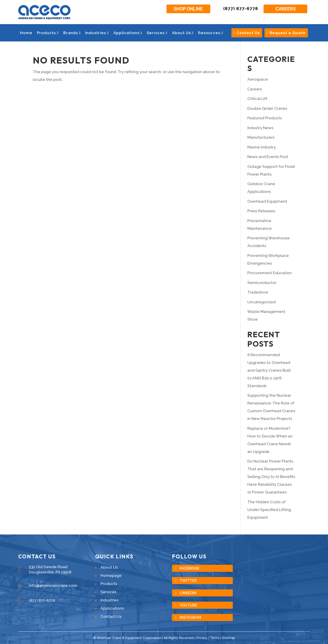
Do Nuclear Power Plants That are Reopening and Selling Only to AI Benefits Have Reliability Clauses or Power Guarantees (271, 477)
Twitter (188, 581)
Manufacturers (261, 137)
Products (48, 33)
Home (26, 33)
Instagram (190, 617)
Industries (97, 33)
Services (157, 33)
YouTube (188, 605)
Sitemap (229, 638)
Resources (211, 33)
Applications (128, 33)
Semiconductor (262, 283)
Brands (72, 33)
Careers (286, 9)
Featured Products (265, 118)
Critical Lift (257, 99)
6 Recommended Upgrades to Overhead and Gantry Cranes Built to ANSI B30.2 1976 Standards (269, 370)
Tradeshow (258, 292)
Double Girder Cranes (267, 108)
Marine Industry (261, 147)
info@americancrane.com (53, 585)
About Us (183, 33)
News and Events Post (268, 157)
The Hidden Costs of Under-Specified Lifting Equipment (269, 510)
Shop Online (188, 9)
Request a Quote (286, 33)
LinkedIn (188, 593)
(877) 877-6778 (241, 8)
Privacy (202, 638)
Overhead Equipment (267, 201)
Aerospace (258, 79)
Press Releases (261, 211)
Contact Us (247, 33)
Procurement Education (270, 273)
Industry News (260, 128)
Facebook (189, 568)
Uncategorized (261, 302)
